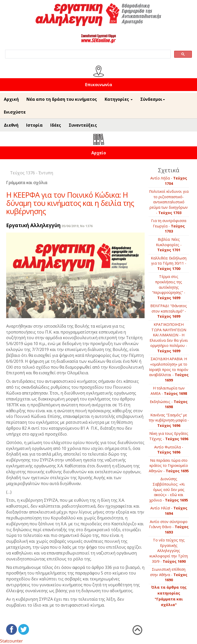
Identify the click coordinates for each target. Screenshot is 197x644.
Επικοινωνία (99, 85)
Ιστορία (34, 125)
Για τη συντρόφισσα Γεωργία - (169, 226)
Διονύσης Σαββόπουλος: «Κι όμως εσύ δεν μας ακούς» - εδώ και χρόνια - (169, 489)
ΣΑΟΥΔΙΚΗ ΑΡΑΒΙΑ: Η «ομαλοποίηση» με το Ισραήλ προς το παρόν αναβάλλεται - (169, 369)
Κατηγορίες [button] (119, 99)
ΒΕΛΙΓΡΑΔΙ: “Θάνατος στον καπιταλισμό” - (169, 311)
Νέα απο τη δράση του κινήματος (62, 99)
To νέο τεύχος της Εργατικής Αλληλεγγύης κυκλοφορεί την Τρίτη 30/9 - (169, 551)
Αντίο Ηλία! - (169, 511)
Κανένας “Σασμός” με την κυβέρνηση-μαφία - (169, 420)
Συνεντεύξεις (83, 125)
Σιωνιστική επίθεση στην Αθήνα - (169, 575)
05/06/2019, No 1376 (77, 226)
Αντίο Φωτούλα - (169, 450)
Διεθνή (11, 125)
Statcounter (11, 641)
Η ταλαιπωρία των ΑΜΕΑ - (169, 391)
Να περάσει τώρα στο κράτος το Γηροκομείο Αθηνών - (169, 466)
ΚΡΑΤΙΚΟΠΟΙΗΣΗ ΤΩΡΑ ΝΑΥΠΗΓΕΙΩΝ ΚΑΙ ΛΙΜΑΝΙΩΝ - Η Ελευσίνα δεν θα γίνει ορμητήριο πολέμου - (169, 338)
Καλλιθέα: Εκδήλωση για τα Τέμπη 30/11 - (169, 263)
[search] (87, 54)
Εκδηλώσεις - (169, 404)
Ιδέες (56, 125)
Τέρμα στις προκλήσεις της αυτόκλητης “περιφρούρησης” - (169, 287)
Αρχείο (99, 153)
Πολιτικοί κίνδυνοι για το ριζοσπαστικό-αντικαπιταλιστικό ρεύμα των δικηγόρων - (169, 202)
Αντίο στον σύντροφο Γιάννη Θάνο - (169, 527)
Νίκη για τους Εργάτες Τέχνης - (169, 436)
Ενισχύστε (15, 112)
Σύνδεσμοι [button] (153, 99)
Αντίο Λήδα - (169, 181)
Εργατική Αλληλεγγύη (33, 225)
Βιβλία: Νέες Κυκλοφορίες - (169, 245)
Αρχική (11, 99)
